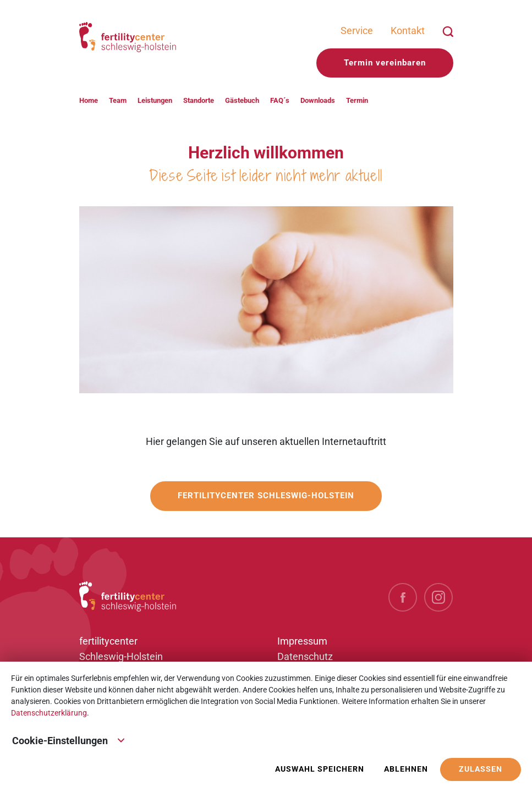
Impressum (302, 641)
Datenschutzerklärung (49, 713)
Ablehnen (406, 769)
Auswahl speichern (320, 769)
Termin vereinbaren (385, 63)
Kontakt (408, 31)
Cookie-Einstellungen (69, 740)
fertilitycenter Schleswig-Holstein (266, 496)
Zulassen (481, 769)
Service (357, 31)
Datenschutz (305, 656)
